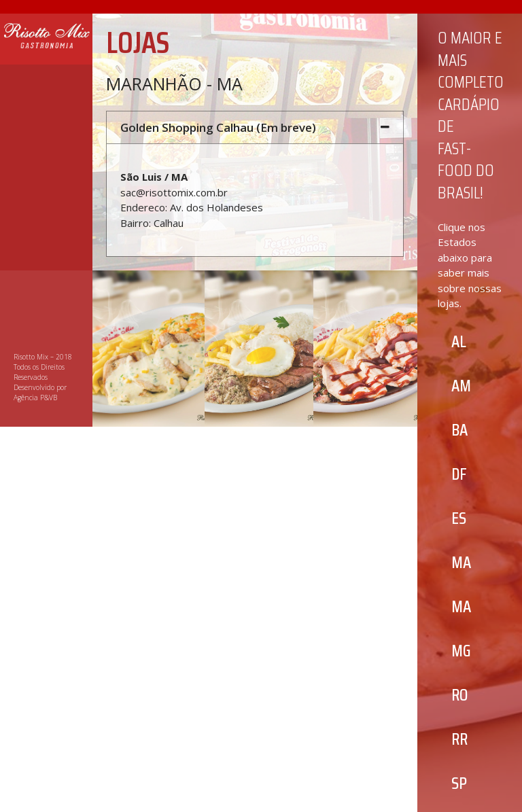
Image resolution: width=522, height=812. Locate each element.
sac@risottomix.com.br (174, 192)
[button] (459, 341)
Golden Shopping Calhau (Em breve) (218, 127)
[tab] (255, 127)
